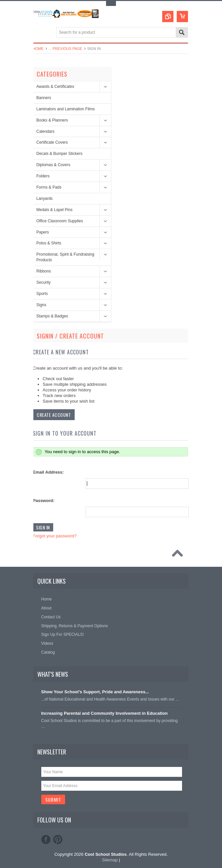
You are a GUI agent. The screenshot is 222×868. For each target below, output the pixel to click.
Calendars (45, 131)
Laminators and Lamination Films (66, 109)
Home (38, 49)
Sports (42, 294)
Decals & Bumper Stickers (59, 154)
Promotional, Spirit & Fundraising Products (65, 257)
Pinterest (58, 840)
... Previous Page (65, 49)
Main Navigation (38, 33)
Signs (41, 305)
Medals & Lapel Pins (54, 210)
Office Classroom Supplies (60, 221)
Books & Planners (52, 120)
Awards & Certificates (55, 87)
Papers (43, 232)
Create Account (54, 415)
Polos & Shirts (49, 243)
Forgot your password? (55, 536)
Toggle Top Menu (111, 3)
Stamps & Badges (52, 316)
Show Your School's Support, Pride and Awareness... (95, 692)
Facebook (46, 840)
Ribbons (44, 271)
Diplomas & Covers (53, 165)
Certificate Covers (52, 142)
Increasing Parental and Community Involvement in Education (105, 713)
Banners (44, 98)
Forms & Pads (49, 187)
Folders (43, 176)
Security (43, 282)
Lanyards (44, 199)
